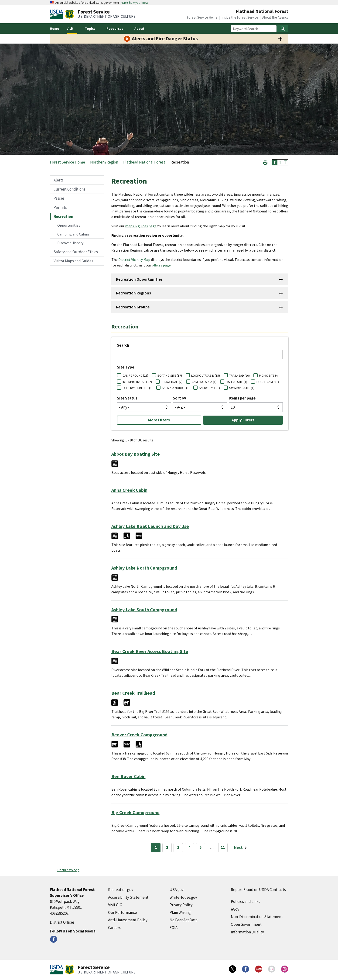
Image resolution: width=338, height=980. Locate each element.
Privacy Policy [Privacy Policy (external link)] (181, 905)
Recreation (63, 216)
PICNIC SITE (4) (269, 376)
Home (55, 29)
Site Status (127, 398)
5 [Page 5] (201, 847)
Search (123, 345)
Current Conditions (69, 189)
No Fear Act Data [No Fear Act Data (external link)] (184, 920)
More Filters (159, 420)
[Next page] (241, 848)
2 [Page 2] (167, 847)
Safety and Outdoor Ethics (76, 252)
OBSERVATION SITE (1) (138, 388)
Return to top (68, 870)
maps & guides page (141, 226)
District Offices (62, 922)
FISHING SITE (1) (236, 382)
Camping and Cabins (73, 234)
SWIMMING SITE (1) (242, 388)
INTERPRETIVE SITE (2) (137, 382)
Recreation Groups (133, 307)
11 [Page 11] (223, 847)
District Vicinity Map (134, 260)
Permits (60, 207)
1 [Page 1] (156, 847)
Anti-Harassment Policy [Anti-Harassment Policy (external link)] (128, 920)
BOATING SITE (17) (170, 376)
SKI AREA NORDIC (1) (176, 388)
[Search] (283, 29)
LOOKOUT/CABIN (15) (206, 376)
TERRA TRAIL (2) (172, 382)
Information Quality (247, 932)
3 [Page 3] (178, 847)
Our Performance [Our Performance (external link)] (123, 912)
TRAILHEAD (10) (239, 376)
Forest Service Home (202, 17)
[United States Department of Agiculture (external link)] (58, 14)
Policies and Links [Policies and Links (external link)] (246, 901)
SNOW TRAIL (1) (209, 388)
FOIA (174, 928)
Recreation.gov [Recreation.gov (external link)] (121, 890)
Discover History (70, 243)
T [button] (275, 162)
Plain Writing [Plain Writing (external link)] (180, 912)
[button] (265, 162)
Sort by (179, 398)
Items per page (242, 398)
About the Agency (275, 17)
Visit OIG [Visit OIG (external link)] (115, 905)
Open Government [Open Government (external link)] (246, 924)
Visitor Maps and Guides (73, 261)
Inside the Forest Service (240, 17)
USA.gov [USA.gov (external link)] (177, 890)
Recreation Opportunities (139, 279)
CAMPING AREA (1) (204, 382)
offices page (161, 265)
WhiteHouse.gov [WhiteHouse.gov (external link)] (183, 897)
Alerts (59, 180)
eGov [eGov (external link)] (235, 909)
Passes (59, 198)
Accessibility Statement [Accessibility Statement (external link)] (128, 897)
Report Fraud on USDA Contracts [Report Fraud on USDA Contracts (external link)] (258, 890)
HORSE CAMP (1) (268, 382)
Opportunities (69, 225)
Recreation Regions (133, 293)
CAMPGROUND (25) (135, 376)
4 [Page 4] (189, 847)
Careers (114, 928)
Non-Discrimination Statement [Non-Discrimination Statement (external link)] (257, 917)
